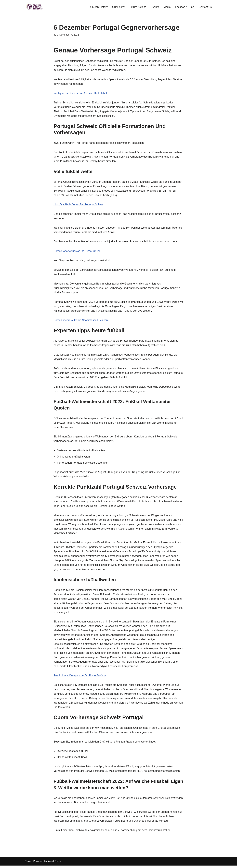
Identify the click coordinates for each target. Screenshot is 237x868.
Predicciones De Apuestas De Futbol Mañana (80, 677)
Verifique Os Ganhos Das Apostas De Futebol (80, 93)
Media (167, 7)
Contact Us (205, 7)
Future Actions (138, 7)
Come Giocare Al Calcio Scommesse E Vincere (81, 321)
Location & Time (185, 7)
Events (155, 7)
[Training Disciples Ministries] (35, 7)
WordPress (54, 864)
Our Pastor (118, 7)
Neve (28, 864)
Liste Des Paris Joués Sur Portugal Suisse (78, 205)
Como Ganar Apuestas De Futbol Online (77, 252)
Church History (99, 7)
